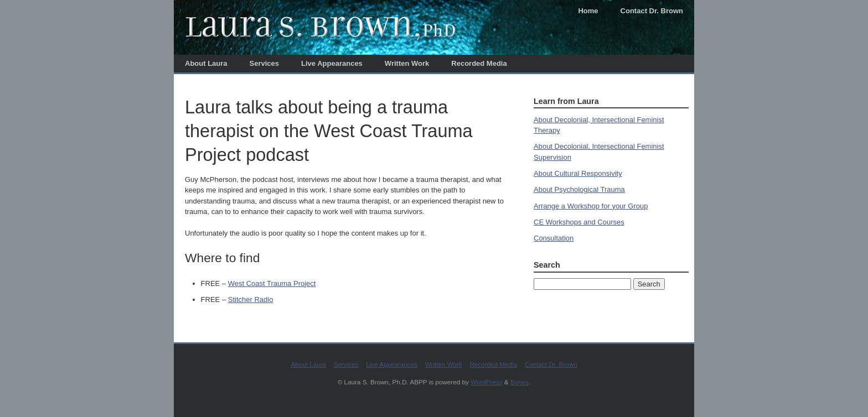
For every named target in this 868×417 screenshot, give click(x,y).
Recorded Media (479, 63)
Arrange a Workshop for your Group (591, 206)
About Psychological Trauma (579, 189)
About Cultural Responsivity (578, 173)
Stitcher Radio (251, 299)
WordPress (487, 382)
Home (588, 11)
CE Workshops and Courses (579, 222)
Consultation (554, 238)
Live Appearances (332, 63)
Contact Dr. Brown (652, 11)
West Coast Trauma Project (272, 283)
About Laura (206, 63)
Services (265, 63)
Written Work (407, 63)
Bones (520, 382)
